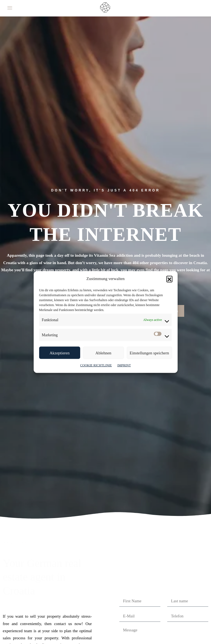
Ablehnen (103, 353)
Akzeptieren (60, 353)
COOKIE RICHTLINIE (96, 365)
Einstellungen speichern (149, 353)
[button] (169, 279)
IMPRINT (124, 365)
